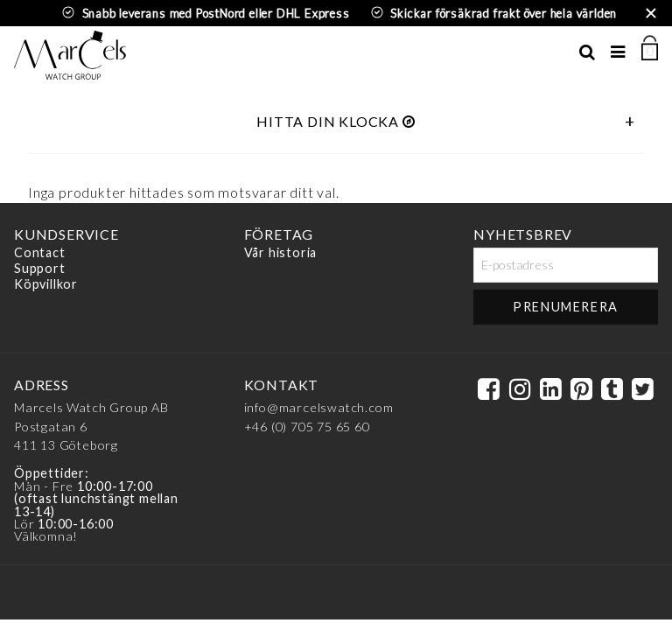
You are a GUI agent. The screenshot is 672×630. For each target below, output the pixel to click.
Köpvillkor (46, 284)
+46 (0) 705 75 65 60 (307, 427)
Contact (40, 253)
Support (40, 268)
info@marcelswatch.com (319, 407)
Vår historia (281, 253)
